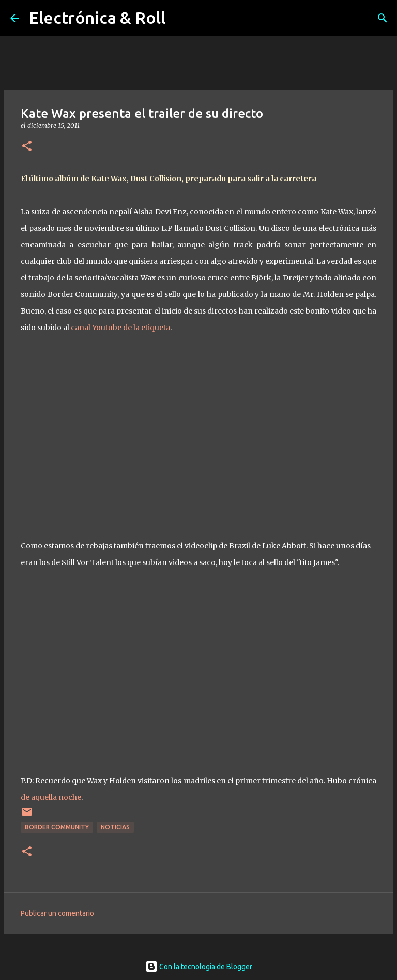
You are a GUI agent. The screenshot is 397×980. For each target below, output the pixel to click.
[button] (27, 147)
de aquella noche (51, 797)
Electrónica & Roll (97, 18)
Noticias (115, 827)
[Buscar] (383, 18)
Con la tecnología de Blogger (199, 967)
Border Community (57, 827)
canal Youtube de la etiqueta (120, 328)
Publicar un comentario (57, 913)
